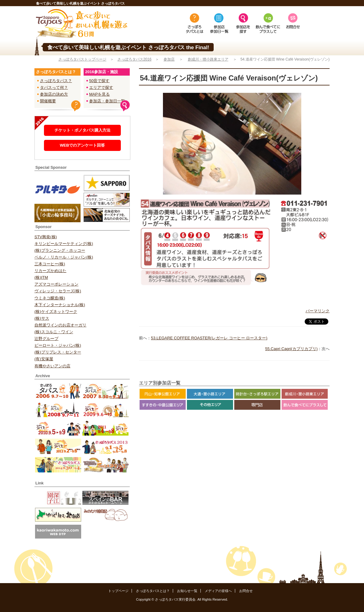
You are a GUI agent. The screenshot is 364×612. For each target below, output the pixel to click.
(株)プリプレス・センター (58, 352)
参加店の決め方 (54, 94)
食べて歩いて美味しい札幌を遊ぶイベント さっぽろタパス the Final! (128, 47)
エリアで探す (101, 87)
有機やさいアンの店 (52, 366)
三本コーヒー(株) (50, 264)
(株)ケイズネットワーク (56, 312)
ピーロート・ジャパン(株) (58, 345)
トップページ (118, 591)
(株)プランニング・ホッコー (60, 250)
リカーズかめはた (50, 271)
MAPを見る (99, 94)
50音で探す (99, 81)
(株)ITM (41, 277)
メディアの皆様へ (218, 591)
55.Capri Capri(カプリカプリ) (291, 349)
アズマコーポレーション (56, 284)
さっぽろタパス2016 (135, 59)
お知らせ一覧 (187, 591)
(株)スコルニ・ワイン (54, 332)
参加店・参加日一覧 (107, 101)
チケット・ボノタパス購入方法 (82, 130)
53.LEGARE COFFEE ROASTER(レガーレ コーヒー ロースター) (209, 338)
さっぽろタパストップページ (82, 59)
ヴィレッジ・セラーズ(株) (58, 291)
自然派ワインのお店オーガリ (60, 325)
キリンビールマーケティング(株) (64, 244)
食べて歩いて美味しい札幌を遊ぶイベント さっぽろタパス (80, 3)
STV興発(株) (46, 237)
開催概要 (48, 101)
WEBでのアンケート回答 (82, 145)
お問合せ (246, 591)
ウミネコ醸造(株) (50, 298)
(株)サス (42, 318)
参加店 (169, 59)
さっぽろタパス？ (56, 81)
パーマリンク (318, 311)
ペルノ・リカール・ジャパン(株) (64, 257)
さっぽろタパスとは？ (153, 591)
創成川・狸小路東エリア (208, 59)
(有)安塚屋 (44, 359)
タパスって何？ (54, 87)
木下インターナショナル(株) (60, 305)
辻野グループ (46, 339)
